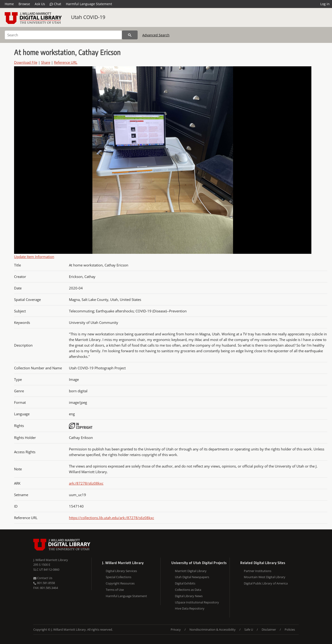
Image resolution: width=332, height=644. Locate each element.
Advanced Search (156, 35)
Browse (24, 4)
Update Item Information (34, 257)
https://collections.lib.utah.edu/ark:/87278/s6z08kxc (111, 518)
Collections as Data (188, 590)
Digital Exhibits (185, 583)
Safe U (249, 629)
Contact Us (43, 578)
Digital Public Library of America (266, 583)
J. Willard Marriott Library (51, 560)
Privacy (176, 629)
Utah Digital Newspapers (192, 577)
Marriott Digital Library (191, 571)
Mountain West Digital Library (265, 577)
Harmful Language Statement (89, 4)
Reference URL (66, 62)
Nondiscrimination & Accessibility (213, 629)
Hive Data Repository (190, 608)
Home (9, 4)
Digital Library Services (121, 571)
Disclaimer (269, 629)
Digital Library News (189, 596)
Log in (325, 4)
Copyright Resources (120, 583)
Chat (55, 4)
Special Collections (119, 577)
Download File (26, 62)
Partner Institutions (258, 571)
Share (46, 62)
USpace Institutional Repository (197, 602)
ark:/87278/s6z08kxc (86, 483)
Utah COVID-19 (88, 17)
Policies (290, 629)
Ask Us (40, 4)
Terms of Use (115, 590)
